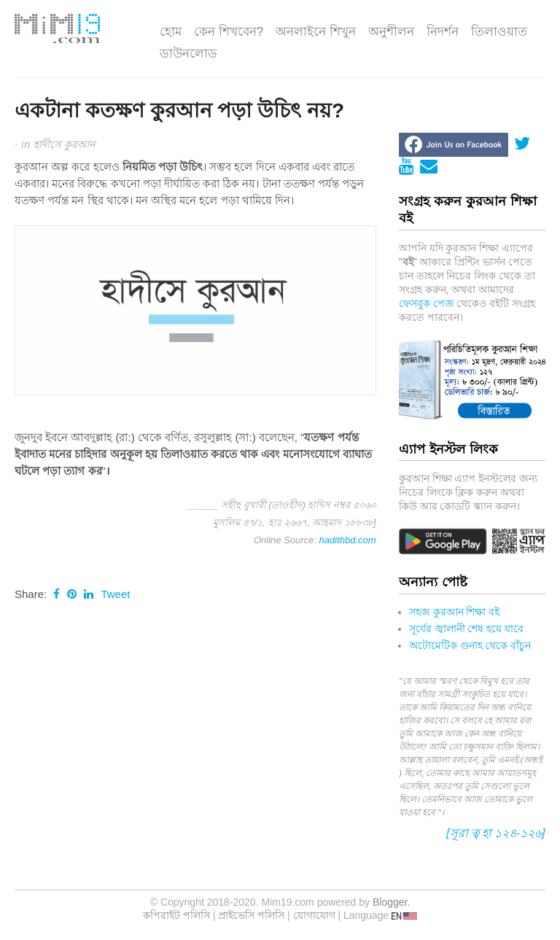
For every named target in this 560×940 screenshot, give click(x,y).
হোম (171, 32)
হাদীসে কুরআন (64, 144)
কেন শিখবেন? (229, 32)
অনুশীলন (391, 32)
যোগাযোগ (314, 915)
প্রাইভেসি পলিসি (251, 915)
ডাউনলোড (188, 54)
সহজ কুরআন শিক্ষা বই (455, 612)
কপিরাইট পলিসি (176, 915)
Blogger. (391, 902)
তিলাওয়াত (499, 32)
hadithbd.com (348, 540)
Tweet (115, 594)
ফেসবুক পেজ (427, 303)
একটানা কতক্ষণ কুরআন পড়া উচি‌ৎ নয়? (179, 110)
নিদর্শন (443, 32)
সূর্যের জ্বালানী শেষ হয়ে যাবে (467, 629)
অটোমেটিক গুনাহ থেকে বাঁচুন (470, 645)
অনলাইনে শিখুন (316, 32)
